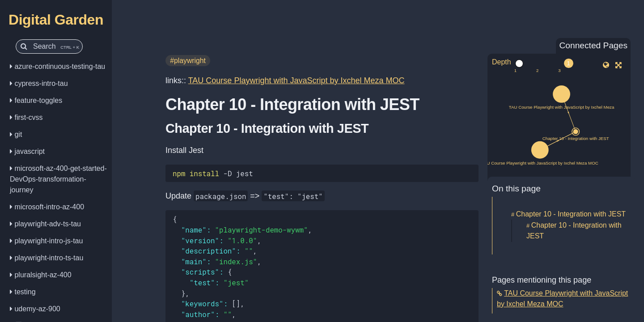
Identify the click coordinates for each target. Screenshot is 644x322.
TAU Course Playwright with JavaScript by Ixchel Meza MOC (297, 80)
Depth (502, 62)
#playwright (188, 61)
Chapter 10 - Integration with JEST (571, 214)
